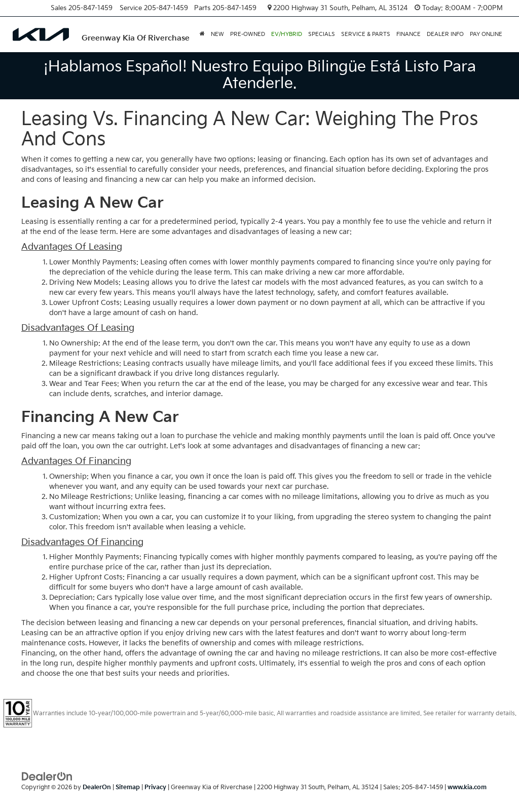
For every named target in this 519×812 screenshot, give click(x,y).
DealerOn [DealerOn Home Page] (97, 787)
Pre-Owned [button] (248, 34)
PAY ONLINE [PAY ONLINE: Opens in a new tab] (486, 34)
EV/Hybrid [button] (287, 34)
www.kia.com (467, 787)
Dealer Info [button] (445, 34)
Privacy (155, 787)
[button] (202, 34)
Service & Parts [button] (366, 34)
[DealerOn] (47, 776)
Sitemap (128, 787)
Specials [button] (322, 34)
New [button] (217, 34)
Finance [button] (409, 34)
